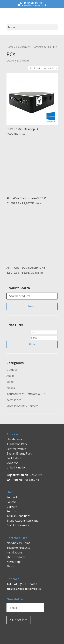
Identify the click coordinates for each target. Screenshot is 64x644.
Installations (14, 552)
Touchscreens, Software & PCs (33, 47)
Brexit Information (18, 525)
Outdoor (12, 370)
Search (32, 306)
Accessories (14, 400)
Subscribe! (19, 620)
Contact (11, 502)
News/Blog (14, 562)
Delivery (12, 507)
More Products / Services (22, 406)
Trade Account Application (23, 521)
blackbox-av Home (18, 543)
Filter (32, 344)
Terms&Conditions (19, 516)
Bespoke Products (18, 548)
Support (12, 497)
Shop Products (16, 557)
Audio (10, 376)
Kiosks (11, 388)
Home (10, 47)
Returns (12, 511)
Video (10, 382)
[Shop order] (43, 68)
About (10, 566)
